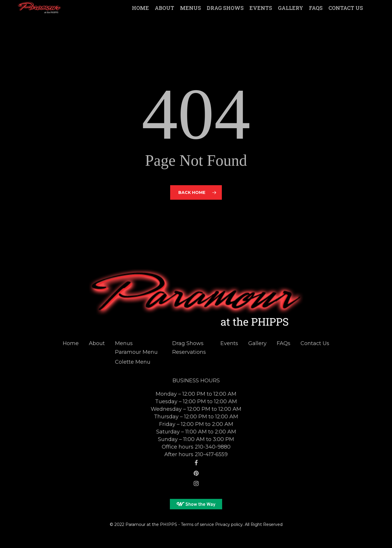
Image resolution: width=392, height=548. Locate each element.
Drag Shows (188, 343)
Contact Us (315, 343)
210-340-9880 (213, 447)
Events (229, 343)
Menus (124, 343)
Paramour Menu (136, 352)
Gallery (257, 343)
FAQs (284, 343)
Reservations (189, 352)
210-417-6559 (211, 454)
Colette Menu (133, 362)
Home (71, 343)
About (97, 343)
